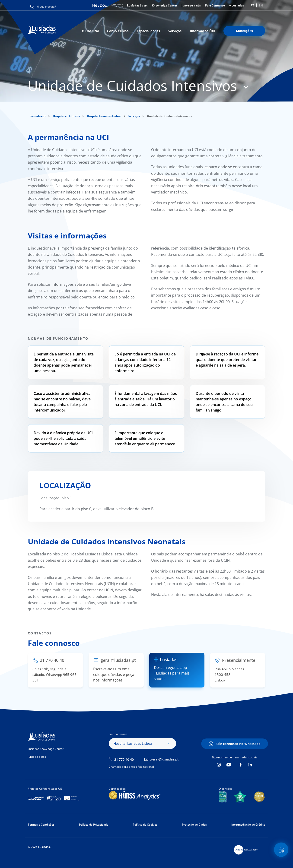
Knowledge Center (164, 5)
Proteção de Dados (194, 825)
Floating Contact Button (280, 851)
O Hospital (90, 31)
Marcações (244, 31)
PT (252, 5)
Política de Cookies (145, 825)
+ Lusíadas (237, 5)
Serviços (175, 31)
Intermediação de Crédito (248, 825)
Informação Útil (202, 31)
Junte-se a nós (191, 5)
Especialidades (148, 31)
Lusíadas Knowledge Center (46, 749)
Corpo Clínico (118, 31)
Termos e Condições (41, 825)
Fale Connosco (215, 5)
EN (261, 5)
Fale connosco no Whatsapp (238, 744)
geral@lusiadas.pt (165, 759)
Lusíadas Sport (137, 5)
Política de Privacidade (94, 825)
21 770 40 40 (124, 759)
